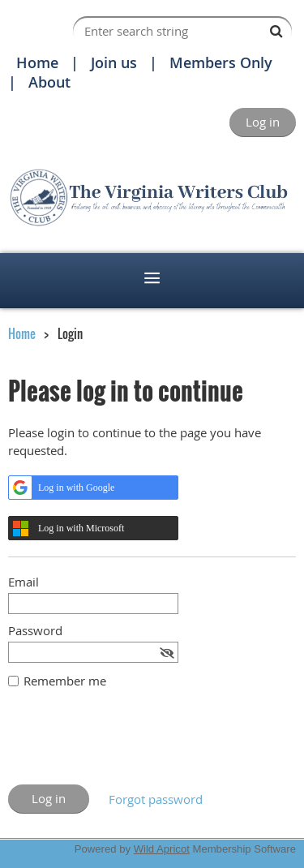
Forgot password (156, 799)
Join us (114, 62)
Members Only (221, 62)
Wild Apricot (162, 849)
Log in (263, 122)
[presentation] (131, 745)
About (49, 82)
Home (37, 62)
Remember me (65, 681)
